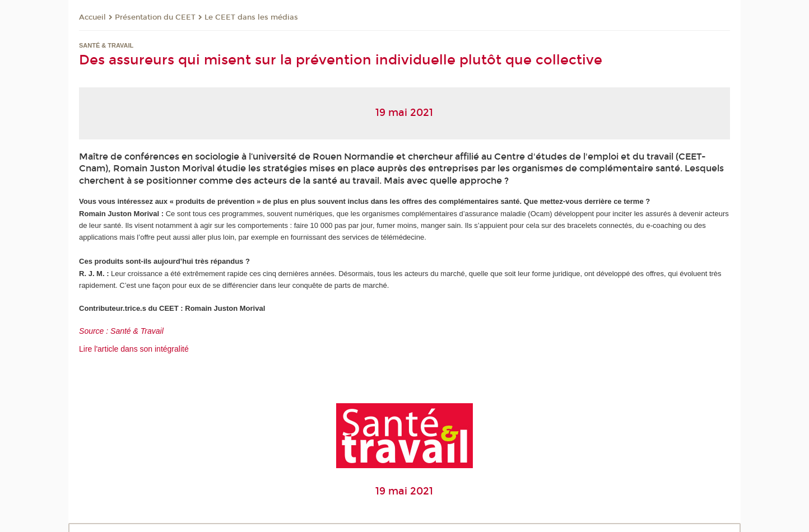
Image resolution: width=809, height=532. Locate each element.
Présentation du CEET (155, 17)
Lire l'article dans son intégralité (134, 349)
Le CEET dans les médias (251, 17)
